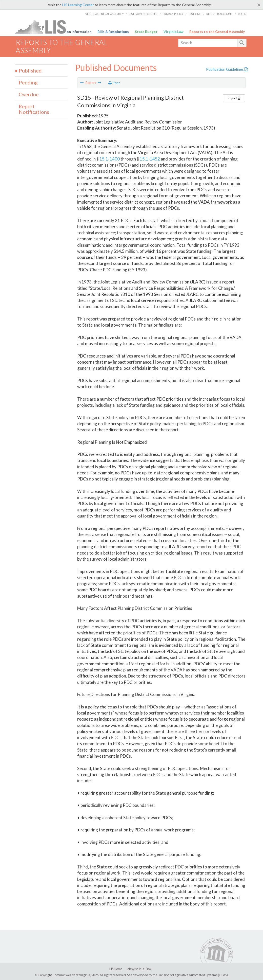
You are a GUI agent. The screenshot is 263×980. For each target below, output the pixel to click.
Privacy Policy (173, 14)
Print (114, 83)
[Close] (259, 5)
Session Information (75, 32)
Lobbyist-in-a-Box (138, 969)
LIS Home (195, 14)
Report (234, 98)
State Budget (146, 32)
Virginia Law (174, 32)
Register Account (219, 14)
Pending (28, 82)
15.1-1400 (110, 159)
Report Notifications (34, 109)
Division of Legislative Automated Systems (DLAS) (193, 975)
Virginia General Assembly (105, 14)
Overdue (29, 94)
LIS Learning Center (78, 5)
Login (242, 14)
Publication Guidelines (227, 69)
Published (30, 70)
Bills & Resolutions (113, 32)
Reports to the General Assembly (217, 32)
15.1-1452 (150, 159)
